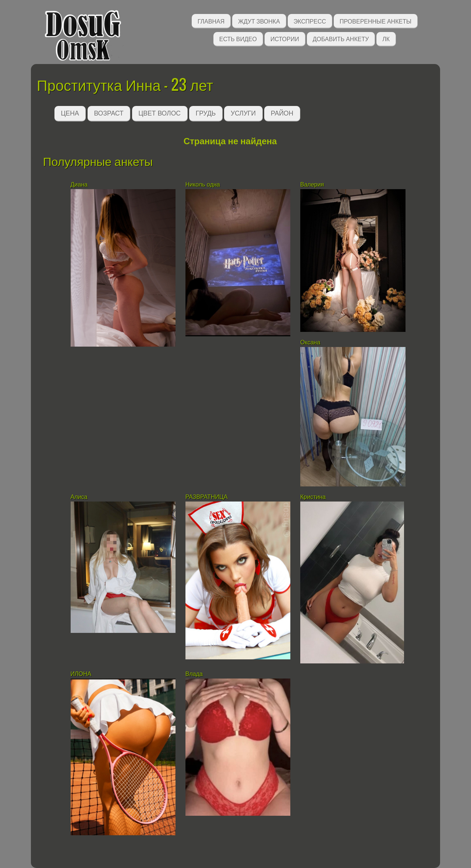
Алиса (79, 497)
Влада (195, 674)
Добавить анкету (341, 38)
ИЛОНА (81, 674)
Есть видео (238, 38)
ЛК (386, 38)
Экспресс (310, 21)
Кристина (313, 497)
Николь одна (203, 185)
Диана (79, 185)
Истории (285, 38)
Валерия (313, 185)
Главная (211, 21)
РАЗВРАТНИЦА (207, 497)
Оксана (311, 342)
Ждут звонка (259, 21)
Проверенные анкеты (376, 21)
